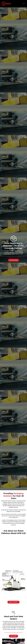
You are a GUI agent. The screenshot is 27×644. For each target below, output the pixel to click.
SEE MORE (13, 636)
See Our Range (13, 260)
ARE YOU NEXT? (14, 602)
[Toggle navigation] (24, 4)
